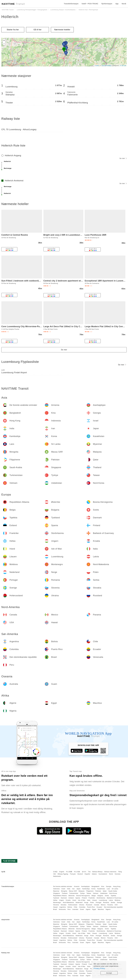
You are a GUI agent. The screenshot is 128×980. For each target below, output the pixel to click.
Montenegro (57, 903)
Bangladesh (95, 886)
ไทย (89, 872)
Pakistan (98, 891)
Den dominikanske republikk (113, 907)
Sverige (119, 903)
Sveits (107, 896)
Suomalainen (103, 874)
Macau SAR (73, 891)
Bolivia (70, 907)
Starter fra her (13, 30)
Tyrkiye (82, 893)
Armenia (77, 886)
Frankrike (92, 898)
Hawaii (55, 907)
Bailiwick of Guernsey (114, 898)
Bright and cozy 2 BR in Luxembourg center (66, 235)
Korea (93, 889)
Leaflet (97, 66)
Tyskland (56, 898)
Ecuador (99, 907)
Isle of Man (82, 900)
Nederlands (57, 876)
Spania (78, 898)
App (117, 4)
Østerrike (71, 896)
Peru (69, 909)
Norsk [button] (124, 4)
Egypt (94, 909)
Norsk (111, 874)
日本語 (55, 872)
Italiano (94, 874)
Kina (103, 886)
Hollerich (10, 17)
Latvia (111, 900)
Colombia (82, 907)
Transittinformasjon (71, 4)
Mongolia (64, 891)
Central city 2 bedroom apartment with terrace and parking (74, 281)
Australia (75, 909)
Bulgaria (100, 896)
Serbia (113, 903)
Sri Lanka (115, 889)
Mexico (103, 905)
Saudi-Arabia (113, 891)
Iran (73, 889)
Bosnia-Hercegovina (83, 896)
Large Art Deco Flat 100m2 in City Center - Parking (69, 326)
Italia (89, 900)
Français (73, 874)
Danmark (64, 898)
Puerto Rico (91, 907)
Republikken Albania (60, 896)
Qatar (105, 891)
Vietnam (96, 893)
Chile (76, 907)
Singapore (57, 893)
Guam (82, 909)
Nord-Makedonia (68, 903)
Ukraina (82, 905)
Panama (110, 905)
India (69, 889)
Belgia (94, 896)
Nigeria (108, 909)
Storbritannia (101, 898)
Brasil (55, 909)
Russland (89, 905)
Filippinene (90, 891)
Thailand (65, 893)
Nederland (79, 903)
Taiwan (89, 893)
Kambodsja (86, 889)
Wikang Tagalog (63, 874)
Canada (97, 905)
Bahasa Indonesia (110, 872)
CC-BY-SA (123, 66)
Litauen (95, 900)
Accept (109, 973)
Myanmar (56, 891)
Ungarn (62, 900)
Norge (86, 903)
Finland (84, 898)
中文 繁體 (69, 872)
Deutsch (80, 874)
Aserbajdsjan (85, 886)
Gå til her (37, 30)
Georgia (109, 886)
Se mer (123, 158)
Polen (92, 903)
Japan (78, 889)
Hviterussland (73, 905)
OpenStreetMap (106, 66)
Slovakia (63, 905)
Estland (71, 898)
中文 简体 (77, 872)
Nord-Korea (113, 893)
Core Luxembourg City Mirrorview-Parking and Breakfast (31, 326)
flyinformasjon (107, 4)
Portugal (99, 903)
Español (87, 874)
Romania (106, 903)
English (62, 872)
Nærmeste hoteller (62, 30)
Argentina (63, 907)
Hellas (55, 900)
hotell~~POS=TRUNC (90, 4)
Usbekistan (104, 893)
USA (116, 905)
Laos (108, 889)
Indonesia (56, 889)
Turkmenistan (74, 893)
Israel (63, 889)
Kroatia (68, 900)
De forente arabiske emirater (63, 886)
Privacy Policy (99, 968)
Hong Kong (117, 886)
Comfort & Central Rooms (15, 235)
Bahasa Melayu (98, 872)
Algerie (88, 909)
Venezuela (62, 909)
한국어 (84, 872)
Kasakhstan (101, 889)
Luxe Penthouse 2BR (95, 235)
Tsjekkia (113, 896)
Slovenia (56, 905)
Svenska (118, 874)
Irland (74, 900)
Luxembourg (103, 900)
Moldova (117, 900)
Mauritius (101, 909)
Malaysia (82, 891)
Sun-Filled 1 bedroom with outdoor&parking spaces (28, 281)
